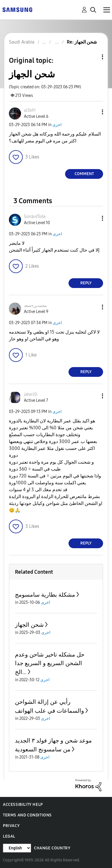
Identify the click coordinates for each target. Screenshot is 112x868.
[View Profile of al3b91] (30, 110)
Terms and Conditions (27, 815)
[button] (93, 112)
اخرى (57, 125)
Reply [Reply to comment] (86, 283)
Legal (9, 836)
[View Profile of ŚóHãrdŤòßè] (35, 217)
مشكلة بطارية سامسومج (45, 595)
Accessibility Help (23, 805)
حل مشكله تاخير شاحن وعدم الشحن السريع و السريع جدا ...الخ (50, 663)
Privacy (11, 826)
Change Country (52, 848)
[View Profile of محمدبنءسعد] (35, 306)
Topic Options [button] (93, 57)
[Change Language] (17, 848)
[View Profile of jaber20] (31, 394)
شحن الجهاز (29, 625)
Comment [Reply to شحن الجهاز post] (84, 174)
